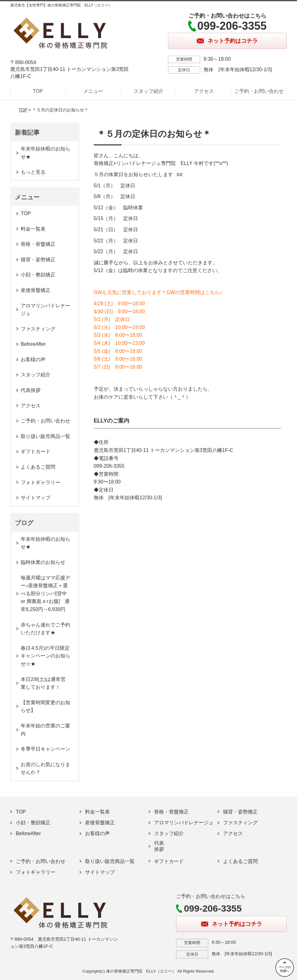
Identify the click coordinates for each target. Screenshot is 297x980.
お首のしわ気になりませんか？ (45, 768)
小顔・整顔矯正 (38, 275)
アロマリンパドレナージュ (45, 310)
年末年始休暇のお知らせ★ (45, 153)
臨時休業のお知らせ (43, 562)
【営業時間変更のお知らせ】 (45, 707)
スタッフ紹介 (148, 91)
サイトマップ (36, 498)
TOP (38, 91)
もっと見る (33, 172)
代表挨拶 (31, 390)
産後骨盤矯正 (36, 290)
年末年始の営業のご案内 (45, 730)
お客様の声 (33, 360)
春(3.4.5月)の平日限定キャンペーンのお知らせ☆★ (45, 656)
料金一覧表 (33, 229)
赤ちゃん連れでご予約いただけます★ (45, 629)
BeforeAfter (33, 344)
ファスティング (38, 329)
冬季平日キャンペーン (45, 749)
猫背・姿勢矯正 (38, 260)
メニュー (93, 91)
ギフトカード (36, 451)
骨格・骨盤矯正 (38, 244)
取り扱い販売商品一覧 (45, 436)
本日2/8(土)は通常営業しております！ (43, 683)
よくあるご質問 (38, 467)
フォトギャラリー (41, 482)
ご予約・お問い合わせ (259, 91)
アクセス (204, 91)
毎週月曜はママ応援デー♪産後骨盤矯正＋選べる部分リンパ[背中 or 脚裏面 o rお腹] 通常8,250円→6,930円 (45, 594)
